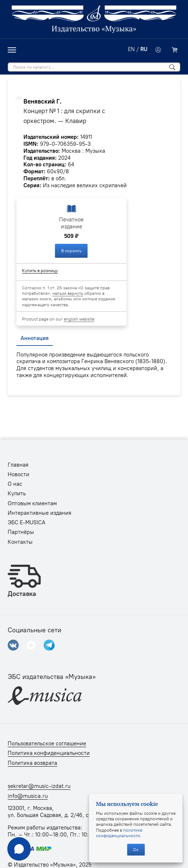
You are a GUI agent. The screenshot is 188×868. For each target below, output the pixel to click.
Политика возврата (32, 763)
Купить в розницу (40, 270)
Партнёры (21, 532)
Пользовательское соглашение (47, 744)
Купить (17, 493)
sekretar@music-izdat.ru (39, 786)
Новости (19, 474)
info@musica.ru (28, 796)
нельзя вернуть (68, 293)
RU (144, 49)
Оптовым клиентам (32, 503)
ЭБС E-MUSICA (27, 522)
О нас (15, 484)
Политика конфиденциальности (49, 753)
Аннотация (35, 338)
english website (79, 319)
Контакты (20, 542)
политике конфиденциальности (119, 833)
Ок (136, 849)
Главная (18, 465)
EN (131, 49)
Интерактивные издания (40, 513)
